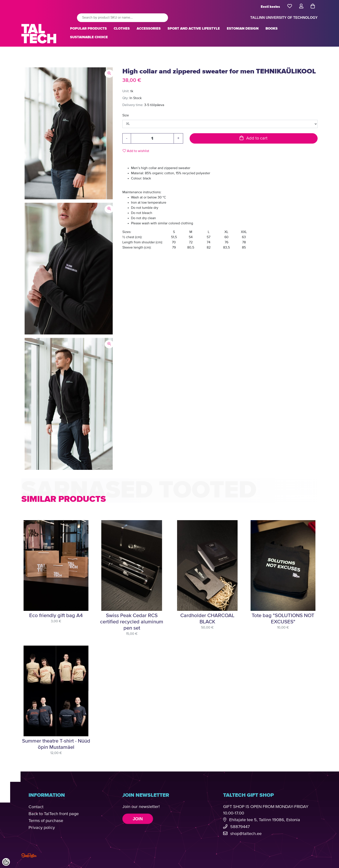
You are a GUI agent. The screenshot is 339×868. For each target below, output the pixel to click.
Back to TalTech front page (54, 814)
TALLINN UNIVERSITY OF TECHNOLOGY (284, 18)
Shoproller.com (29, 855)
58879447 (240, 827)
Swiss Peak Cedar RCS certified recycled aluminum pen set (132, 622)
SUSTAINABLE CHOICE (89, 37)
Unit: (126, 91)
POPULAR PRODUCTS (88, 29)
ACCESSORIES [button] (149, 29)
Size (126, 116)
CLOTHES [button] (122, 29)
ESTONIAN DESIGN (243, 29)
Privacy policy (42, 828)
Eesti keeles (270, 7)
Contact (36, 807)
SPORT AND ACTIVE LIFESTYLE (194, 29)
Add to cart (253, 138)
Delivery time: (133, 105)
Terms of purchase (46, 821)
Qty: (126, 98)
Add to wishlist (136, 151)
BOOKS (272, 29)
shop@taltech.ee (246, 834)
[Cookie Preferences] (6, 862)
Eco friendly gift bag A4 (56, 616)
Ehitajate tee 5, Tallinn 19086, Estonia (265, 820)
